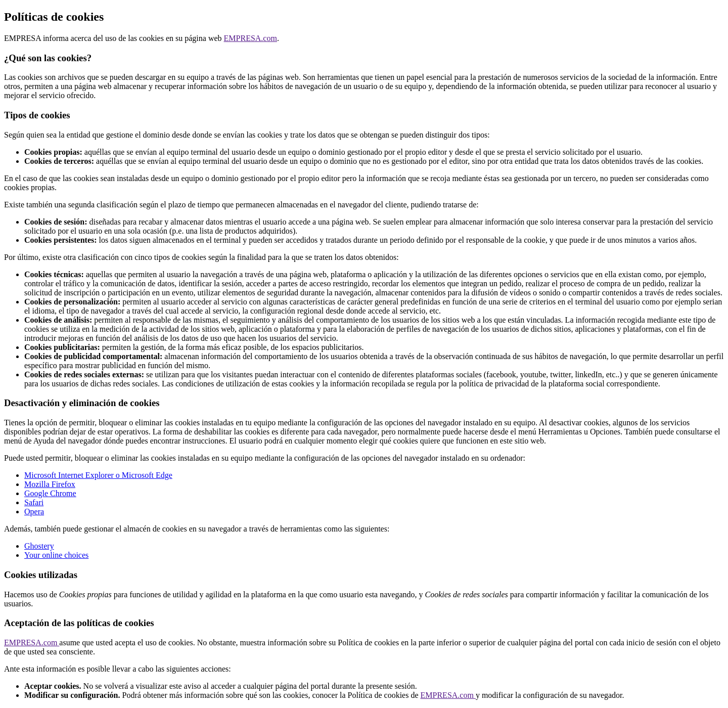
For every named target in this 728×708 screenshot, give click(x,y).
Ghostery (39, 546)
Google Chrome (50, 493)
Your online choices (56, 555)
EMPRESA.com (251, 38)
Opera (34, 512)
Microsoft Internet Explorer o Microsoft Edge (98, 475)
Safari (34, 502)
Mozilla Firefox (50, 484)
